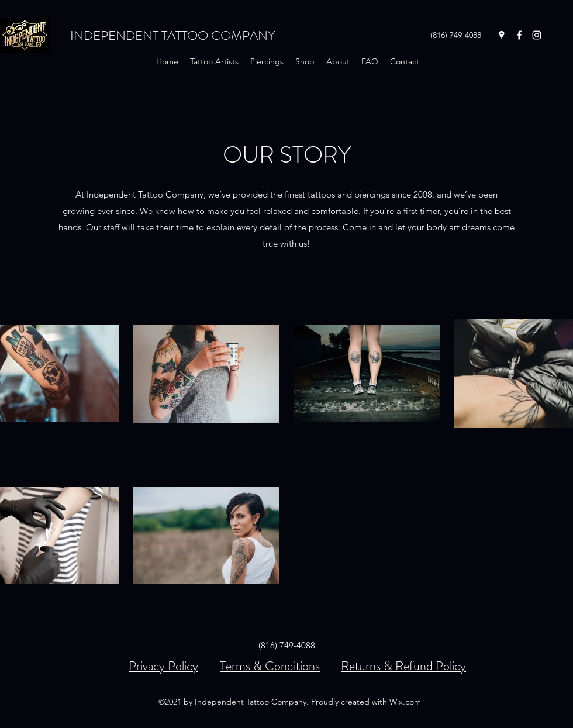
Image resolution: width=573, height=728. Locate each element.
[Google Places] (502, 35)
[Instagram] (537, 35)
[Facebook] (519, 35)
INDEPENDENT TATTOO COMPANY (172, 35)
